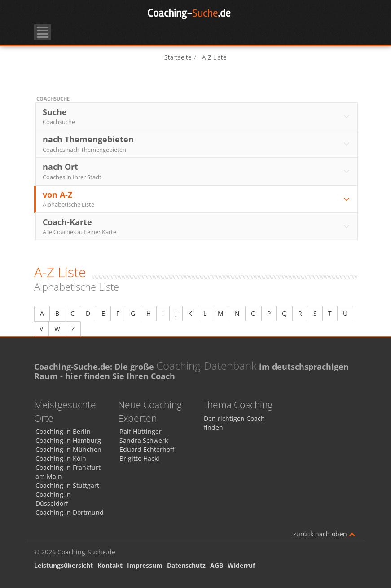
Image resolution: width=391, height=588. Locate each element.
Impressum (145, 565)
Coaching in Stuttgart (67, 485)
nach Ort (197, 171)
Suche (197, 116)
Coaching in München (68, 449)
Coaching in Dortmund (70, 512)
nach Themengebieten (197, 144)
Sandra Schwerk (144, 440)
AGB (217, 565)
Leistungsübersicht (64, 565)
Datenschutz (186, 565)
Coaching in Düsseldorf (53, 499)
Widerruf (241, 565)
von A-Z (197, 199)
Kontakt (110, 565)
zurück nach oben (324, 534)
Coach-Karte (197, 226)
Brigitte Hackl (139, 458)
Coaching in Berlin (63, 431)
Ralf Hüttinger (141, 431)
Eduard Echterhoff (147, 449)
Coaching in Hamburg (68, 440)
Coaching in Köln (61, 458)
